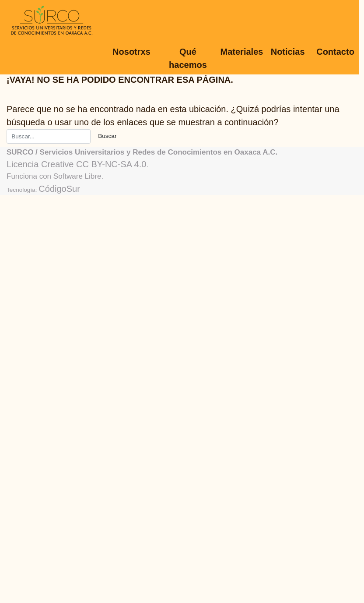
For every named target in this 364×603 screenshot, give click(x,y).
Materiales (242, 52)
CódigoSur (59, 189)
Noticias (288, 52)
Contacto (335, 52)
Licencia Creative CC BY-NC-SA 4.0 (76, 164)
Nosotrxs (131, 52)
